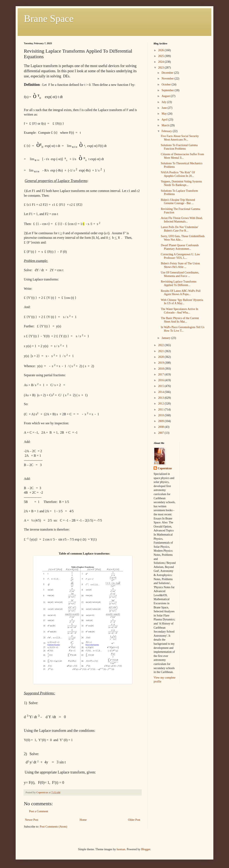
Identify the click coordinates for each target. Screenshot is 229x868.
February (167, 131)
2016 (161, 380)
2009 (161, 421)
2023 (161, 68)
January (166, 338)
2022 (161, 345)
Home (83, 820)
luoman (121, 849)
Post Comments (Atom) (53, 827)
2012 (161, 404)
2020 (161, 357)
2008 (161, 427)
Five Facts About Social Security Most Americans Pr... (180, 138)
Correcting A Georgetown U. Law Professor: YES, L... (180, 256)
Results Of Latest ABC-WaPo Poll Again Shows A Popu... (181, 293)
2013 (161, 398)
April (165, 120)
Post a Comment (39, 811)
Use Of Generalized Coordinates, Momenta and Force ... (180, 274)
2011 (161, 410)
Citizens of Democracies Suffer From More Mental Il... (182, 156)
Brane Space (49, 18)
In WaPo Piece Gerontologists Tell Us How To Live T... (183, 329)
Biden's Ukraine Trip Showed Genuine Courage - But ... (178, 202)
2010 (161, 415)
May (164, 114)
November (168, 79)
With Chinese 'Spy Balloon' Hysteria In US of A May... (182, 302)
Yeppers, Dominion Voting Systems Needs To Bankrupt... (181, 183)
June (164, 108)
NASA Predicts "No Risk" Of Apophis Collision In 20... (178, 174)
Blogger (146, 849)
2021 (161, 351)
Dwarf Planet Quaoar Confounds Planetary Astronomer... (180, 247)
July (164, 102)
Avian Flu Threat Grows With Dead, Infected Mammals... (182, 220)
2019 (161, 363)
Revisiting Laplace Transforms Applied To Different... (179, 283)
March (166, 125)
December (168, 73)
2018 (161, 369)
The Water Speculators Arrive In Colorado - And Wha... (179, 311)
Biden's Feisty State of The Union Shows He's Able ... (180, 265)
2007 (161, 433)
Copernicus (165, 468)
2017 (161, 374)
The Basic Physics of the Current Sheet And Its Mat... (180, 320)
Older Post (134, 820)
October (166, 85)
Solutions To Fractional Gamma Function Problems (179, 147)
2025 (161, 56)
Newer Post (32, 820)
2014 (161, 392)
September (168, 90)
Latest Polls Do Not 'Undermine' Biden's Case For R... (180, 229)
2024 (161, 62)
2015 (161, 386)
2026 (161, 50)
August (166, 96)
